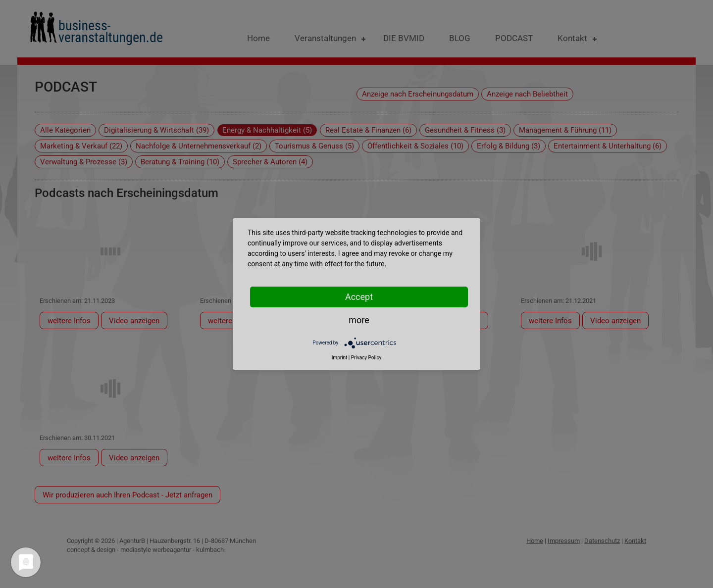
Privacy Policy (366, 358)
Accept (359, 297)
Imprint (340, 358)
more (359, 320)
